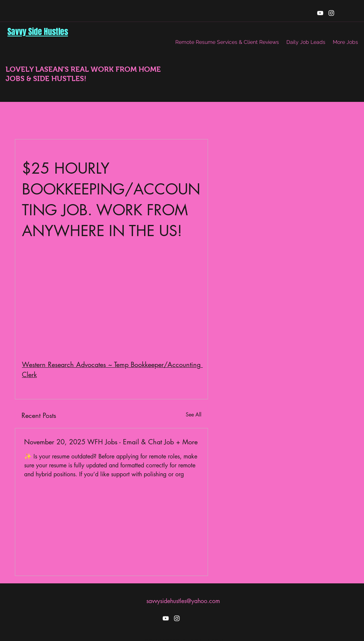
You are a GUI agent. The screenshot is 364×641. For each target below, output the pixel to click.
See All (194, 414)
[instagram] (331, 13)
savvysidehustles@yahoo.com (183, 601)
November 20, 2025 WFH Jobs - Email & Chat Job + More (111, 442)
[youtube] (320, 13)
